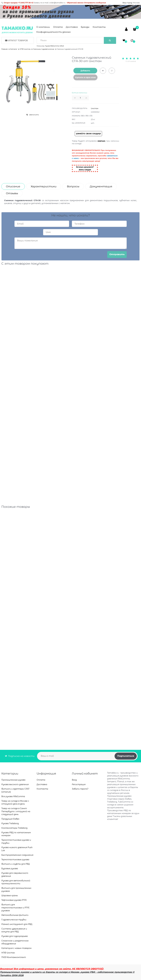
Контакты (99, 27)
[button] (87, 98)
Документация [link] (101, 186)
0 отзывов (131, 61)
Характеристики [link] (44, 186)
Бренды (85, 27)
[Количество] (80, 98)
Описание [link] (13, 186)
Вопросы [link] (73, 186)
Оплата (58, 27)
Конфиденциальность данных (53, 32)
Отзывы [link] (12, 193)
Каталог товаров (17, 41)
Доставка (72, 27)
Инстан (95, 108)
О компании (43, 27)
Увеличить (34, 115)
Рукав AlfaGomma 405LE (55, 46)
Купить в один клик (85, 77)
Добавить (85, 71)
